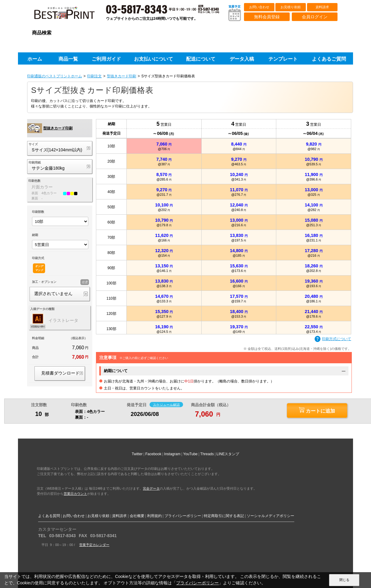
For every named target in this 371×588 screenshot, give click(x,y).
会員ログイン (315, 17)
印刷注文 (94, 76)
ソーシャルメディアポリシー (270, 516)
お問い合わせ (259, 7)
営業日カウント (75, 494)
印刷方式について (333, 339)
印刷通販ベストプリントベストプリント (70, 15)
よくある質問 (49, 516)
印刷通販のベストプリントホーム (55, 76)
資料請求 (322, 7)
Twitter (137, 454)
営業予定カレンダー (94, 545)
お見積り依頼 (291, 7)
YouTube (190, 454)
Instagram (172, 454)
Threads (207, 454)
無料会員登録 (267, 17)
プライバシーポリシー (183, 516)
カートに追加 (317, 410)
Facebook (153, 454)
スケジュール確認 (166, 404)
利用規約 (154, 516)
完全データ (151, 488)
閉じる (344, 580)
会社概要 (137, 516)
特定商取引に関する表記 (224, 516)
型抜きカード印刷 (122, 76)
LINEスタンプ (228, 454)
